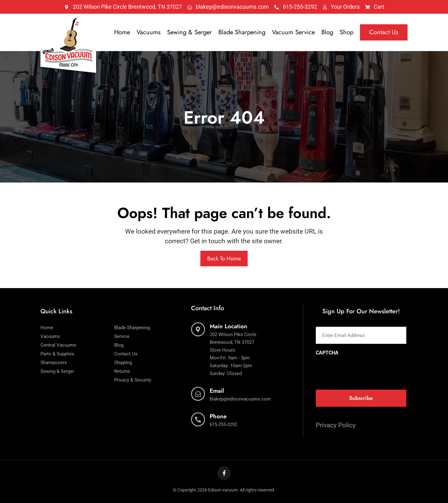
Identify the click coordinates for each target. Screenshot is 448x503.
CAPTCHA (327, 353)
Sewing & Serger (189, 32)
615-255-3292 (223, 425)
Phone (218, 416)
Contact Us (384, 32)
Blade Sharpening (242, 32)
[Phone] (198, 419)
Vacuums (149, 32)
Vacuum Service (293, 32)
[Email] (198, 394)
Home (122, 32)
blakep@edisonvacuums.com (240, 399)
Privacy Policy (336, 425)
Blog (327, 32)
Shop (347, 32)
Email (217, 391)
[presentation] (363, 371)
